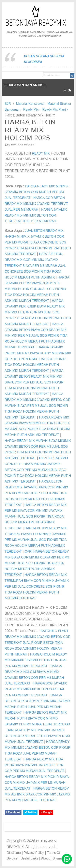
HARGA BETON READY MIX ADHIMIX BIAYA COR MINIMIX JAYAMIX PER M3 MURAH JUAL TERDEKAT (37, 794)
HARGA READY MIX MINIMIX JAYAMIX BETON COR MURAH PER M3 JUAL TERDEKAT (37, 192)
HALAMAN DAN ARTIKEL (26, 85)
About (45, 858)
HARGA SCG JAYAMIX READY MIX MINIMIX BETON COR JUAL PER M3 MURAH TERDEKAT (36, 689)
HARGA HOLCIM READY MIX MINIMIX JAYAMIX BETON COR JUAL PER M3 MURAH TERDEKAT (36, 660)
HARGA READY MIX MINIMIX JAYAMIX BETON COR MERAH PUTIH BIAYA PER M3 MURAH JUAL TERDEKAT (37, 736)
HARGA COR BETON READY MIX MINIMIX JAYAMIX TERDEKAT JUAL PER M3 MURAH (36, 204)
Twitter (30, 812)
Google (46, 812)
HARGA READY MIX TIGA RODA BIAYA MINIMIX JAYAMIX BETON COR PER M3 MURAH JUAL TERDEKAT (34, 765)
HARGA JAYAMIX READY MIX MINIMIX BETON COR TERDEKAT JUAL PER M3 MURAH (36, 215)
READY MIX (41, 153)
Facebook (13, 812)
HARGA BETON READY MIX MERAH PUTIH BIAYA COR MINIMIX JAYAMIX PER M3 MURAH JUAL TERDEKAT (38, 718)
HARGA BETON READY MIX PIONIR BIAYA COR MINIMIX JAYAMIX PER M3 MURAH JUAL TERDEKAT (37, 783)
